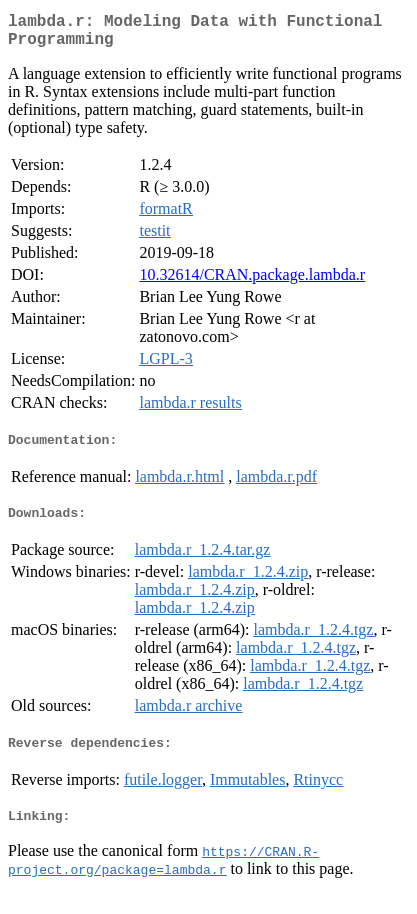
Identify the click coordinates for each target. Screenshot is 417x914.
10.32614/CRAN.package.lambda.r (252, 282)
